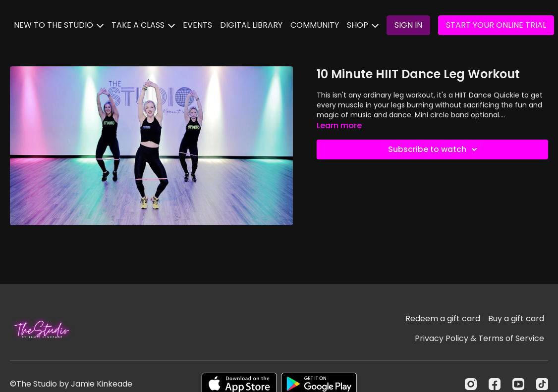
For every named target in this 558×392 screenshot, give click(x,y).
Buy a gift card (516, 318)
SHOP (363, 25)
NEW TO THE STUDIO (59, 25)
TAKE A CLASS (143, 25)
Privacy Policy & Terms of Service (479, 338)
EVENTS (197, 25)
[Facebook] (495, 384)
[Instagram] (471, 384)
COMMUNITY (315, 25)
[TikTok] (542, 384)
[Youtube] (518, 384)
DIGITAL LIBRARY (251, 25)
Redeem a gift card (443, 318)
